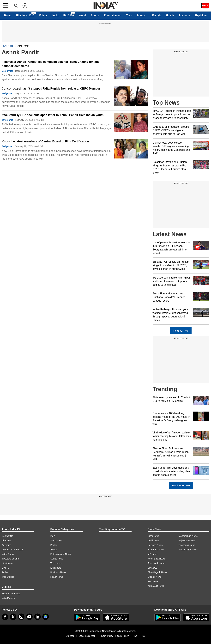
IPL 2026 (69, 15)
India (55, 15)
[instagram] (21, 617)
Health (170, 15)
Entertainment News (61, 554)
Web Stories (8, 577)
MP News (153, 554)
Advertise (6, 545)
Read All (181, 331)
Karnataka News (156, 586)
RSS (143, 636)
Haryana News (155, 545)
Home (8, 15)
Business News (58, 572)
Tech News (56, 563)
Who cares (8, 120)
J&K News (153, 581)
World (82, 15)
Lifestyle (156, 15)
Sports (95, 15)
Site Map (70, 636)
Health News (57, 577)
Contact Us (7, 536)
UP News (152, 568)
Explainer (201, 15)
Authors (6, 572)
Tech (129, 15)
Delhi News (154, 541)
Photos (141, 15)
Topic (12, 46)
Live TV (6, 568)
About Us (6, 541)
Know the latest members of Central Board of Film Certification (45, 141)
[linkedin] (37, 617)
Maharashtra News (188, 536)
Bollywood (8, 93)
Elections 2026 (25, 15)
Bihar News (154, 536)
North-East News (156, 559)
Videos (43, 15)
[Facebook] (5, 617)
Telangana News (187, 545)
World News (57, 541)
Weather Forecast (11, 594)
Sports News (57, 559)
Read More (181, 486)
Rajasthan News (187, 541)
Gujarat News (155, 577)
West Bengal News (188, 550)
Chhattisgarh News (157, 572)
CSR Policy (123, 636)
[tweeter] (13, 617)
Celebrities (8, 71)
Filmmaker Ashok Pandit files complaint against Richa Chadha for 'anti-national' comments (51, 64)
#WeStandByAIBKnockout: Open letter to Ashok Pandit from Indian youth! (53, 115)
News (4, 46)
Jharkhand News (156, 550)
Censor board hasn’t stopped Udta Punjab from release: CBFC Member (51, 89)
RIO (135, 636)
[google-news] (46, 617)
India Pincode (9, 598)
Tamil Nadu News (157, 563)
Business (184, 15)
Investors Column (11, 559)
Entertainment (113, 15)
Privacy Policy (106, 636)
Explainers (56, 568)
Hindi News (8, 563)
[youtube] (29, 617)
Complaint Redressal (12, 550)
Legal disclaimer (87, 636)
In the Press (8, 554)
